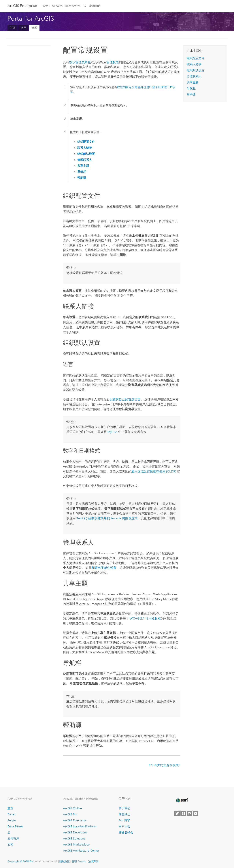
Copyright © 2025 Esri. (21, 861)
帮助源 (191, 94)
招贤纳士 (124, 814)
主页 (12, 28)
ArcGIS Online (72, 808)
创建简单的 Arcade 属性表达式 (116, 518)
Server (12, 820)
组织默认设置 (196, 70)
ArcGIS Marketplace (76, 844)
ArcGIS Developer (75, 832)
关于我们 (124, 808)
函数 (85, 518)
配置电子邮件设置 (104, 567)
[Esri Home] (182, 800)
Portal (45, 6)
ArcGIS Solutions (74, 838)
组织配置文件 (196, 58)
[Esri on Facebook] (183, 813)
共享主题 (193, 82)
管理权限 (113, 62)
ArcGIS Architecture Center (81, 850)
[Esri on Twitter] (177, 813)
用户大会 (124, 826)
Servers (57, 6)
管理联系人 (194, 76)
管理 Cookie (79, 861)
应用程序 (95, 6)
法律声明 (93, 861)
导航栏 (191, 88)
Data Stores (73, 6)
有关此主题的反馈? (167, 764)
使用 (23, 28)
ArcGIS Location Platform (80, 826)
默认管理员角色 (80, 62)
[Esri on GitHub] (189, 813)
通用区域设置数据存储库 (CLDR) (154, 471)
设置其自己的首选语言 (125, 399)
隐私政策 (65, 861)
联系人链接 (194, 64)
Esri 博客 (124, 820)
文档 (10, 844)
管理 (34, 28)
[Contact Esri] (196, 813)
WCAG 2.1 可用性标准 (145, 618)
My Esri (113, 432)
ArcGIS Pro (70, 814)
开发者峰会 (126, 832)
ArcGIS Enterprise (22, 6)
